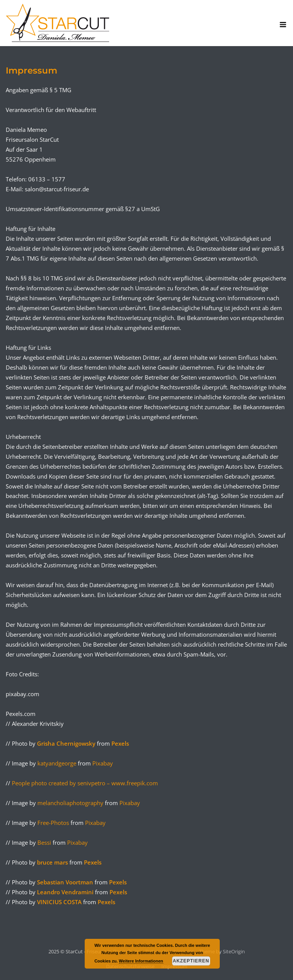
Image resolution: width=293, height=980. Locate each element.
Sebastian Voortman (66, 882)
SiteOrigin (234, 951)
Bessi (44, 842)
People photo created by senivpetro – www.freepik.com (85, 783)
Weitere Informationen (141, 961)
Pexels (120, 743)
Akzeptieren (191, 961)
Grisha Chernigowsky (67, 743)
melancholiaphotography (70, 803)
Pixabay (103, 763)
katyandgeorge (57, 763)
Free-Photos (53, 823)
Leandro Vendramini (66, 892)
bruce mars (53, 862)
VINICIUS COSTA (60, 902)
